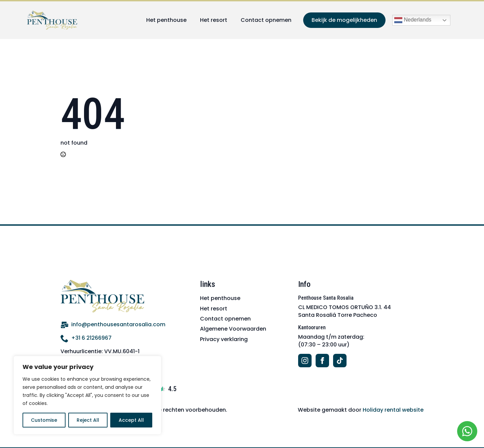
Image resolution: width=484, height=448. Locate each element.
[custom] (340, 361)
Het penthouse (166, 20)
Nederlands (413, 20)
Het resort (214, 20)
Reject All (88, 420)
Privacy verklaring (224, 339)
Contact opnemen (266, 20)
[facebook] (322, 361)
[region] (87, 395)
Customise (44, 420)
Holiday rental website (393, 410)
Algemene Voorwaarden (233, 329)
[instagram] (305, 361)
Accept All (131, 420)
